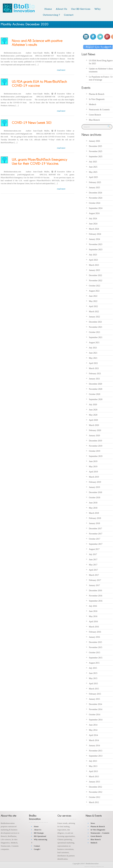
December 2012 (95, 787)
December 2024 (95, 193)
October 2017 (95, 539)
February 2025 (95, 182)
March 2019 (94, 477)
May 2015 (93, 678)
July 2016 (93, 606)
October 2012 (95, 797)
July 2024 (93, 219)
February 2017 (95, 580)
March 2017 (94, 575)
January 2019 (94, 487)
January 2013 (94, 782)
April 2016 (93, 622)
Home (48, 9)
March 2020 (94, 425)
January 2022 (94, 317)
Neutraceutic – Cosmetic (100, 833)
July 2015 (93, 668)
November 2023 (96, 244)
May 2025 (93, 172)
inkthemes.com (100, 867)
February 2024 (95, 234)
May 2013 (93, 766)
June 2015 (93, 673)
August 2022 (94, 291)
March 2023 (94, 265)
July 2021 (93, 348)
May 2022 (93, 301)
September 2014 (96, 720)
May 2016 (93, 616)
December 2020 (95, 384)
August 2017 (94, 549)
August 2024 (94, 213)
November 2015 (96, 647)
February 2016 (95, 632)
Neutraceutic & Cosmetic (99, 110)
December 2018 (95, 492)
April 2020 (93, 420)
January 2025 (94, 188)
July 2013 (93, 761)
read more (61, 70)
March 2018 (94, 513)
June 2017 (93, 560)
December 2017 (95, 529)
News (93, 823)
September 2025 (96, 157)
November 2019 (96, 446)
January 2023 (94, 270)
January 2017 (94, 585)
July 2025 (93, 162)
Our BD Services (81, 9)
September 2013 (96, 756)
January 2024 (94, 239)
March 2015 (94, 689)
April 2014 (93, 735)
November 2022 (96, 281)
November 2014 (96, 709)
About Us (61, 9)
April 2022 (93, 306)
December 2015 (95, 642)
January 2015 (94, 699)
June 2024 (93, 224)
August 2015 (94, 663)
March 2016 (94, 627)
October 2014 (95, 715)
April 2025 (93, 177)
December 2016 (95, 591)
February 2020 (95, 430)
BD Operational (40, 836)
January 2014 (94, 746)
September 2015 (96, 658)
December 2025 (95, 146)
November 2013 (96, 751)
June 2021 (93, 353)
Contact (69, 15)
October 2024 (95, 203)
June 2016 (93, 611)
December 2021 (95, 322)
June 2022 (93, 296)
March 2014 (94, 740)
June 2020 (93, 410)
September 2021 (96, 337)
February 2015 (95, 694)
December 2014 (95, 704)
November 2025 (96, 151)
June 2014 (93, 725)
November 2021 (96, 327)
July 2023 (93, 255)
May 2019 (93, 467)
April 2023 (93, 260)
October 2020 (95, 394)
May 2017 (93, 565)
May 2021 (93, 358)
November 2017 (96, 534)
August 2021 (94, 343)
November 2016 (96, 596)
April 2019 (93, 472)
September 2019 (96, 456)
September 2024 (96, 208)
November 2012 (96, 792)
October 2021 (95, 332)
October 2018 (95, 498)
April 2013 (93, 771)
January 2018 (94, 523)
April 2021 (93, 363)
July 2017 (93, 554)
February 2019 (95, 482)
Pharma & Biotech (97, 94)
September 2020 (96, 399)
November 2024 (96, 198)
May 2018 (93, 508)
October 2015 (95, 653)
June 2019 (93, 461)
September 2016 (96, 601)
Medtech (92, 104)
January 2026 (94, 141)
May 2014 (93, 730)
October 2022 (95, 286)
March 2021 (94, 368)
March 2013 (94, 777)
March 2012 (94, 802)
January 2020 (94, 436)
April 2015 (93, 684)
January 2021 (94, 379)
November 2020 (96, 389)
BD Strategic (39, 833)
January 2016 (94, 637)
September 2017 (96, 544)
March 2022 (94, 312)
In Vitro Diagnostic (97, 99)
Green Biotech (95, 115)
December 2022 (95, 275)
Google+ (37, 849)
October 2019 (95, 451)
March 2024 (94, 229)
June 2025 (93, 167)
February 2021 (95, 374)
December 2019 (95, 441)
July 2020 (93, 405)
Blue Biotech (94, 120)
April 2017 (93, 570)
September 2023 (96, 250)
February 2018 (95, 518)
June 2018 (93, 503)
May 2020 (93, 415)
